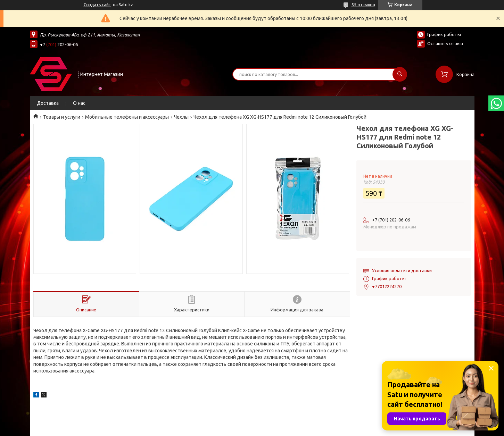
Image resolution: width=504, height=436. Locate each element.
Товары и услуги (62, 117)
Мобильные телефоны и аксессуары (127, 117)
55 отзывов (363, 5)
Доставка (48, 103)
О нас (79, 103)
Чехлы (181, 117)
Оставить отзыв (445, 43)
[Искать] (400, 74)
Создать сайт (97, 5)
